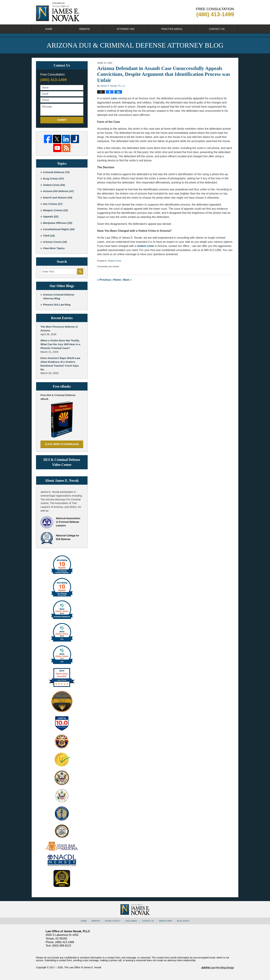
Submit (62, 120)
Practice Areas (172, 29)
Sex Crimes (53, 204)
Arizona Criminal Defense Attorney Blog (59, 296)
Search (80, 271)
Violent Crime (114, 261)
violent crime (145, 246)
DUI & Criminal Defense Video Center (62, 462)
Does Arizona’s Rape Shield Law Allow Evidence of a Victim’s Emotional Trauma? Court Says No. (60, 364)
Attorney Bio (126, 29)
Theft (49, 236)
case (114, 98)
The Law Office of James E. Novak (83, 967)
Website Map (165, 921)
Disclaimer (131, 921)
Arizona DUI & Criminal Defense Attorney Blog (58, 12)
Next (127, 280)
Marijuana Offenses (58, 223)
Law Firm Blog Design (218, 968)
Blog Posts (183, 921)
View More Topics (54, 248)
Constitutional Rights (59, 229)
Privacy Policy (113, 921)
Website (85, 29)
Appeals (51, 216)
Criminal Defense (56, 172)
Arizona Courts (55, 242)
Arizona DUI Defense (58, 191)
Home (49, 29)
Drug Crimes (53, 179)
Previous (104, 280)
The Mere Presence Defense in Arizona (59, 329)
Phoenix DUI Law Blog (57, 305)
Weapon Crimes (55, 210)
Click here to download (62, 444)
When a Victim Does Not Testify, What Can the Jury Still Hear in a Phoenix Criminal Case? (60, 344)
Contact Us (217, 29)
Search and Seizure (58, 197)
